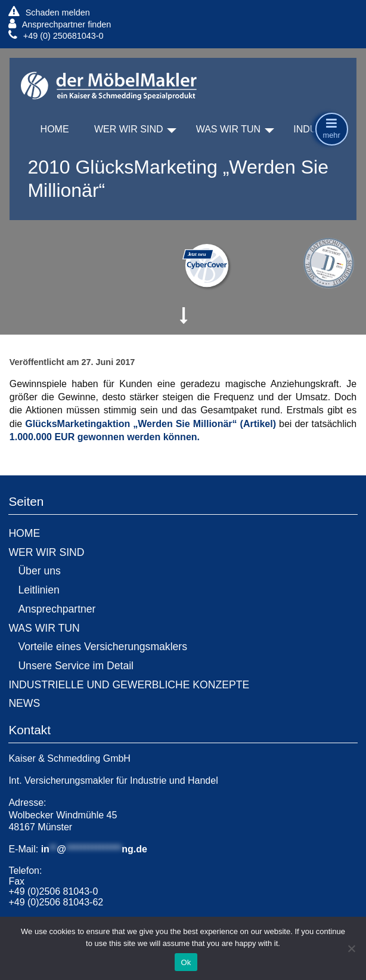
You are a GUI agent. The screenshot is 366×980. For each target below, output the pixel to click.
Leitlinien (38, 590)
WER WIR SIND (129, 129)
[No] (351, 948)
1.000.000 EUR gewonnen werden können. (105, 437)
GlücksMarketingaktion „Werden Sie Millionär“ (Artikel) (151, 424)
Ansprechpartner (57, 609)
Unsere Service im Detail (76, 666)
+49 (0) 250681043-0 (56, 35)
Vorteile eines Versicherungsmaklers (103, 647)
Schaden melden (49, 12)
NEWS (24, 703)
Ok (186, 962)
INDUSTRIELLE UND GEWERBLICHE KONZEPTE (129, 685)
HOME (55, 129)
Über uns (39, 571)
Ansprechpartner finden (60, 24)
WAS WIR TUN (228, 129)
